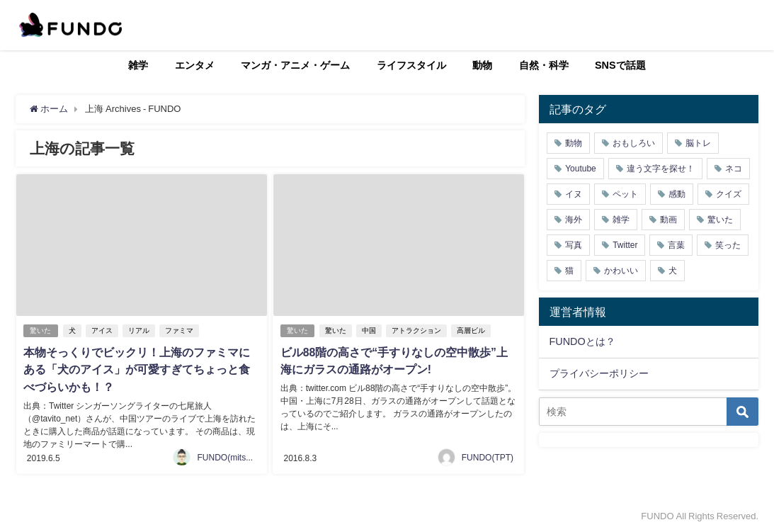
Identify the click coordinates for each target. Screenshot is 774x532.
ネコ (734, 169)
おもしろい (634, 143)
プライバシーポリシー (599, 373)
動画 (668, 220)
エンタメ (195, 65)
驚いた (41, 330)
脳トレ (698, 143)
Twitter (625, 245)
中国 (370, 330)
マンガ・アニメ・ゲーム (295, 65)
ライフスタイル (411, 65)
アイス (103, 330)
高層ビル (472, 330)
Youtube (581, 169)
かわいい (621, 271)
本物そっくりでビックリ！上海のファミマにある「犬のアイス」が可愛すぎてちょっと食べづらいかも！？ (137, 368)
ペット (625, 194)
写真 (574, 245)
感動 (677, 194)
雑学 (138, 65)
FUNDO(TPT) (488, 455)
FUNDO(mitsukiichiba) (239, 455)
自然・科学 (544, 65)
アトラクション (417, 330)
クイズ (729, 194)
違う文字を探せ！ (661, 169)
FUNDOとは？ (582, 341)
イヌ (574, 194)
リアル (140, 330)
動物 (482, 65)
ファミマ (180, 330)
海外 (574, 220)
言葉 (676, 245)
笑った (728, 245)
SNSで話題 (620, 65)
